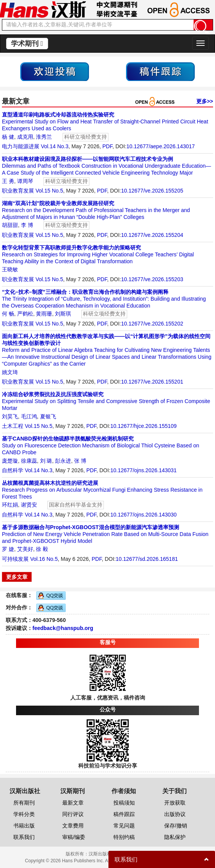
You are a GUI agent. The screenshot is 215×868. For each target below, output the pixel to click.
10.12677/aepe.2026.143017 (161, 146)
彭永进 (63, 461)
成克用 (25, 137)
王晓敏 (10, 269)
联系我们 (24, 837)
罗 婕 (8, 549)
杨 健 (8, 137)
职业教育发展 (18, 191)
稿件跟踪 (124, 814)
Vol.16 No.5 (44, 559)
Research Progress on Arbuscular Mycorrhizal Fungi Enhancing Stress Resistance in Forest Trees (102, 490)
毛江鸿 (29, 416)
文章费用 (73, 826)
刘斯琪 (63, 314)
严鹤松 (25, 314)
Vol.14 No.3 (55, 146)
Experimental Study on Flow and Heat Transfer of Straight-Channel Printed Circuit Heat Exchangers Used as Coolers (105, 121)
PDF (107, 146)
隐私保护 (175, 837)
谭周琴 (25, 181)
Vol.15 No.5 (49, 191)
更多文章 (17, 577)
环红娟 (10, 505)
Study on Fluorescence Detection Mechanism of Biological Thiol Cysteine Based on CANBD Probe (100, 445)
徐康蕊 (29, 461)
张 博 (80, 461)
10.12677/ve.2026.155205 (152, 191)
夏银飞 (48, 416)
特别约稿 (124, 837)
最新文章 (73, 803)
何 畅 (8, 314)
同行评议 (73, 814)
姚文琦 (10, 372)
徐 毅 (42, 549)
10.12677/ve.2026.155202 (152, 324)
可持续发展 (15, 559)
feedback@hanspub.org (63, 628)
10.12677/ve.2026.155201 (152, 382)
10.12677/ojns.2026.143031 (144, 470)
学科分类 (24, 814)
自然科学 (13, 470)
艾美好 (25, 549)
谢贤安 (29, 505)
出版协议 (175, 814)
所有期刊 (24, 803)
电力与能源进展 (21, 146)
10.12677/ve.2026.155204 (152, 235)
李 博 (27, 225)
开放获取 (175, 803)
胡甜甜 (10, 225)
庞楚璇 (10, 461)
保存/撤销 (176, 826)
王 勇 (8, 181)
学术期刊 (27, 44)
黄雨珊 (44, 314)
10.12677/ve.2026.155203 (152, 279)
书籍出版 (24, 826)
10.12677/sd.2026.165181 (147, 559)
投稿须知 (124, 803)
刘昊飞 (10, 416)
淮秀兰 (44, 137)
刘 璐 (46, 461)
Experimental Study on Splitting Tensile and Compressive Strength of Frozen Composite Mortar (106, 401)
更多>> (205, 101)
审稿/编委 (74, 837)
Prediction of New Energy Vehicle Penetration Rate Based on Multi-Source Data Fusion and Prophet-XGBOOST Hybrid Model (105, 534)
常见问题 (124, 826)
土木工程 (13, 426)
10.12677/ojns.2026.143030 (144, 515)
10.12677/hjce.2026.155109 (144, 426)
